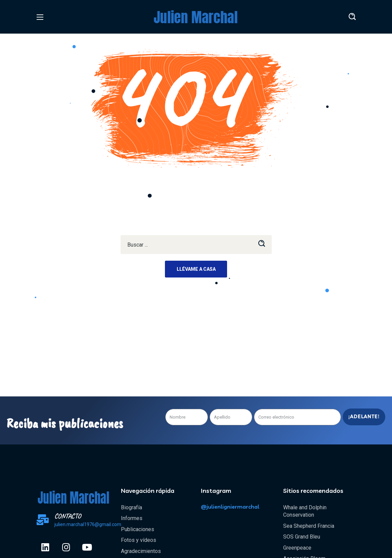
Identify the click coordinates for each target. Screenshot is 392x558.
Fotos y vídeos (139, 540)
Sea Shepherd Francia (309, 526)
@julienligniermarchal (230, 507)
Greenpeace (297, 548)
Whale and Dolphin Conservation (305, 511)
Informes (132, 518)
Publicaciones (138, 529)
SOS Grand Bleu (302, 537)
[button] (352, 17)
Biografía (132, 507)
